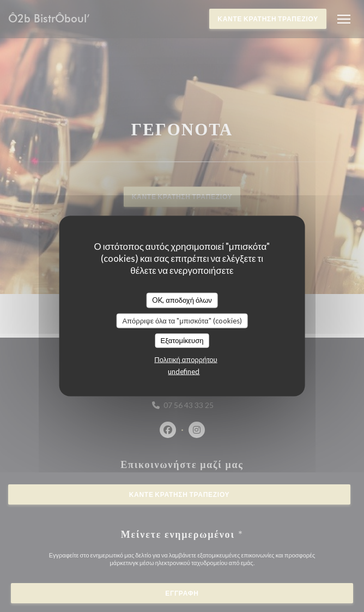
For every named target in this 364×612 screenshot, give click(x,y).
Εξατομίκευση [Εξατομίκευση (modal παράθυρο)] (182, 340)
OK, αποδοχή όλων (182, 300)
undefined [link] (184, 371)
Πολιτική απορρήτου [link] (186, 359)
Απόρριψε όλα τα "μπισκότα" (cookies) (182, 320)
